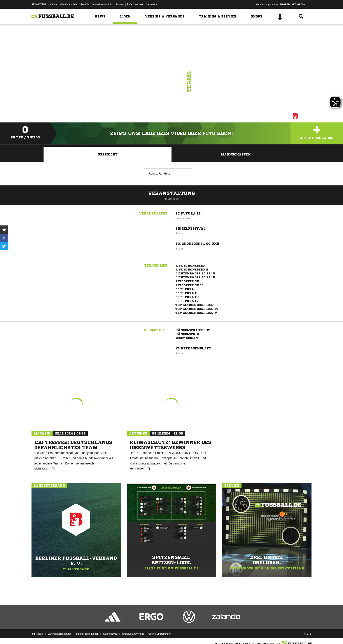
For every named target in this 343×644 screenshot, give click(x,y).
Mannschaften (236, 154)
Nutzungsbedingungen (86, 634)
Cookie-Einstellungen (160, 634)
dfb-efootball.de (69, 4)
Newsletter (152, 4)
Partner (120, 4)
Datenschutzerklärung (59, 634)
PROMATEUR (39, 4)
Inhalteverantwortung (133, 634)
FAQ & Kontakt (135, 4)
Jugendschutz (110, 634)
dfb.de (53, 4)
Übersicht (108, 154)
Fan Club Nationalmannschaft (96, 4)
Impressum (37, 634)
